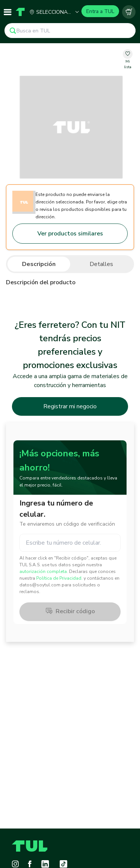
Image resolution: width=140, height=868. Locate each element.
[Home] (20, 12)
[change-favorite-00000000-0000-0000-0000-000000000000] (127, 60)
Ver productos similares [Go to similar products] (70, 234)
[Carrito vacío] (129, 12)
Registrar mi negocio (70, 406)
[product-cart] (129, 12)
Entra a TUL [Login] (100, 11)
